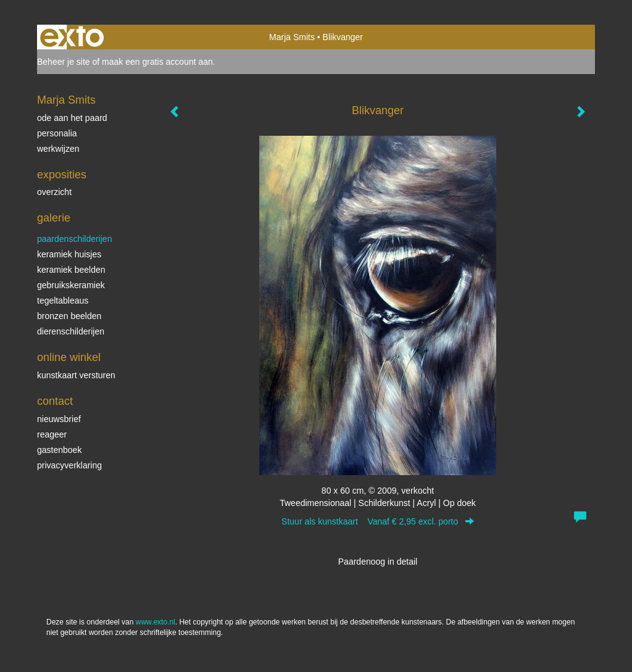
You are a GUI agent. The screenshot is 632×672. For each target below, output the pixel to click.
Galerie (54, 218)
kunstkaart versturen (76, 375)
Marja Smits (292, 37)
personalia (57, 133)
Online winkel (69, 357)
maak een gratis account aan (157, 62)
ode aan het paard (72, 118)
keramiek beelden (71, 270)
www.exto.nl (156, 622)
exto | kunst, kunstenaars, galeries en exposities (72, 37)
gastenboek (59, 450)
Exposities (62, 175)
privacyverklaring (69, 465)
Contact (55, 401)
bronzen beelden (69, 316)
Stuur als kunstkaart (378, 521)
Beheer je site (64, 62)
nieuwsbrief (59, 419)
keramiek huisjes (69, 254)
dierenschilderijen (71, 331)
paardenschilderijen (74, 239)
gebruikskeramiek (71, 285)
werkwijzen (58, 149)
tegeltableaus (63, 301)
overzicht (54, 192)
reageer (52, 434)
